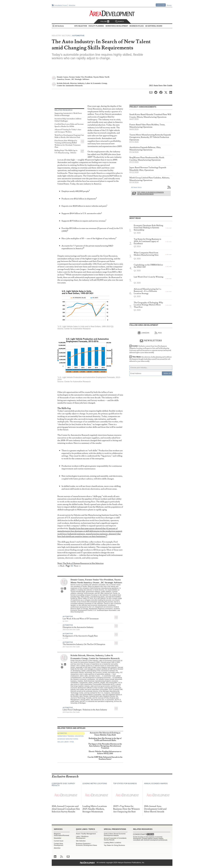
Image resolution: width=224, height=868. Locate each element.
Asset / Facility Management (86, 834)
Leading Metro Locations (112, 843)
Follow (105, 22)
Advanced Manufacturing (68, 739)
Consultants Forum (60, 5)
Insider (150, 349)
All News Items (136, 187)
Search (120, 22)
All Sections (59, 26)
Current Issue (59, 841)
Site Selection (81, 841)
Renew (169, 5)
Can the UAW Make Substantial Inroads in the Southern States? (105, 758)
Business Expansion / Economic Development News (86, 844)
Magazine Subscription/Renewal (61, 835)
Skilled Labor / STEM (66, 742)
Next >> (77, 566)
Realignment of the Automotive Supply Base (80, 636)
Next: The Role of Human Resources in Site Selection (80, 563)
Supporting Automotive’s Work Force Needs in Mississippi (68, 114)
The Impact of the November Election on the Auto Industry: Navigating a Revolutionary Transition (105, 746)
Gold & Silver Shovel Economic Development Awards (115, 835)
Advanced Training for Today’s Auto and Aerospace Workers (68, 131)
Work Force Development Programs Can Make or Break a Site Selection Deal (69, 136)
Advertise (72, 5)
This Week (150, 359)
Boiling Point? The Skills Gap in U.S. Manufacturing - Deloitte (66, 152)
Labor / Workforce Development (82, 837)
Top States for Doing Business (114, 845)
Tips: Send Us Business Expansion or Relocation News (150, 193)
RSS (158, 333)
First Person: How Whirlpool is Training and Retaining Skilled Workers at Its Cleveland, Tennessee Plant (68, 144)
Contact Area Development (58, 844)
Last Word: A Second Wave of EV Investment (81, 619)
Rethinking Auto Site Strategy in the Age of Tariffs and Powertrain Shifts (105, 739)
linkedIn (143, 333)
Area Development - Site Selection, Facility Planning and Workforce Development (112, 13)
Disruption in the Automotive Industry (78, 627)
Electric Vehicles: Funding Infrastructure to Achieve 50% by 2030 (105, 753)
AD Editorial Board (154, 26)
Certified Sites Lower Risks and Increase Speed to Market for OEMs (69, 125)
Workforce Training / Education (70, 736)
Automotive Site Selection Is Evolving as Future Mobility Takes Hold (105, 734)
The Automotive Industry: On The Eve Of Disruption (84, 644)
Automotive (78, 36)
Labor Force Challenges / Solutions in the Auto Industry (85, 710)
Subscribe (161, 5)
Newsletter (58, 838)
